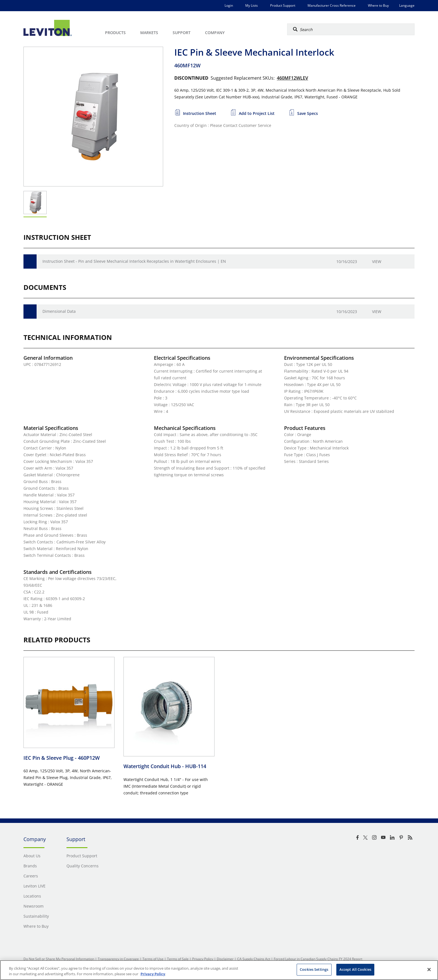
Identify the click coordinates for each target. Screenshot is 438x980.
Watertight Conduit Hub (165, 766)
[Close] (429, 969)
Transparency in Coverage (118, 959)
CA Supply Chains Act (254, 959)
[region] (219, 970)
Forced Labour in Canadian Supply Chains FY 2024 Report (318, 959)
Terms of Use (153, 959)
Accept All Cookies (355, 969)
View (377, 261)
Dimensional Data (59, 311)
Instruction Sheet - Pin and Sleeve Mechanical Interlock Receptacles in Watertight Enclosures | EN (134, 261)
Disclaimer (225, 959)
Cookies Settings (314, 969)
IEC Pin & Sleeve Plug (62, 758)
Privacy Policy (203, 959)
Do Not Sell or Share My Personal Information (59, 959)
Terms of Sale (178, 959)
